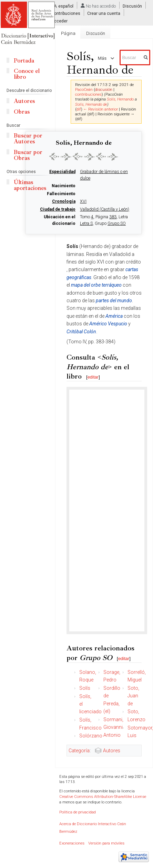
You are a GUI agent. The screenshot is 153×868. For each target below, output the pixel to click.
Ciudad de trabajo (58, 209)
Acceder (59, 21)
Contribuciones (66, 13)
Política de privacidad (78, 812)
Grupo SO (117, 223)
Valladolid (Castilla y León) (105, 209)
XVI (83, 201)
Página (68, 33)
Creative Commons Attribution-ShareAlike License (103, 797)
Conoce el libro (27, 74)
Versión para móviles (106, 843)
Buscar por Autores (28, 139)
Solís (85, 688)
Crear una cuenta (104, 13)
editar (93, 377)
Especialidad (62, 172)
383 (113, 217)
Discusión (132, 6)
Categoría (79, 751)
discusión (104, 89)
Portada (24, 61)
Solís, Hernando (120, 99)
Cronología (64, 201)
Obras (22, 112)
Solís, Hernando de (91, 104)
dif (79, 109)
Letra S (86, 223)
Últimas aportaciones (30, 185)
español (66, 6)
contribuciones (88, 94)
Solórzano (91, 736)
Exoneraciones (72, 843)
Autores (112, 751)
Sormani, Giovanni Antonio (113, 727)
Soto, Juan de (133, 696)
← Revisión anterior (101, 109)
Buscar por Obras (28, 155)
